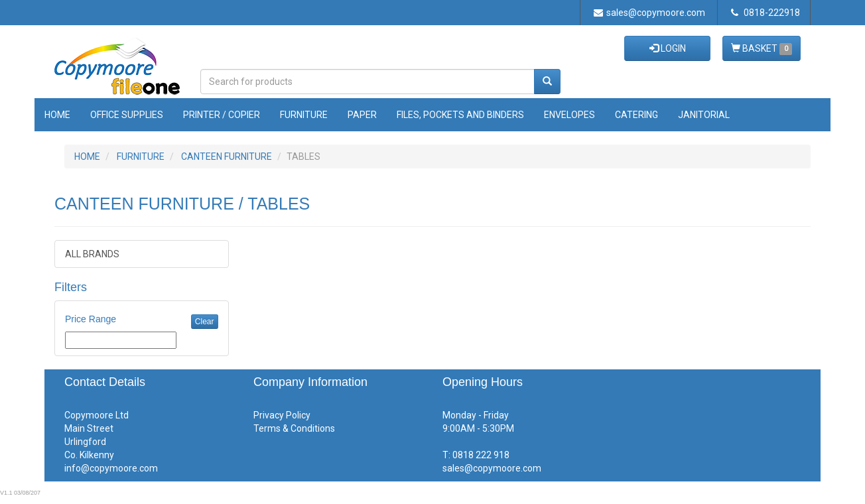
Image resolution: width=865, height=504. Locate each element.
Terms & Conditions (294, 428)
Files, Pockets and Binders (460, 115)
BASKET (762, 49)
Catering (636, 115)
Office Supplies (127, 115)
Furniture (304, 115)
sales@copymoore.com (649, 13)
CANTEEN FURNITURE (227, 157)
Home (57, 115)
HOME (87, 157)
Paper (362, 115)
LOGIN (668, 48)
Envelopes (569, 115)
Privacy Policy (282, 415)
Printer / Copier (222, 115)
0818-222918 (765, 13)
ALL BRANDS (92, 254)
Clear (205, 322)
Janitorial (704, 115)
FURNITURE (141, 157)
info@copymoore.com (111, 468)
